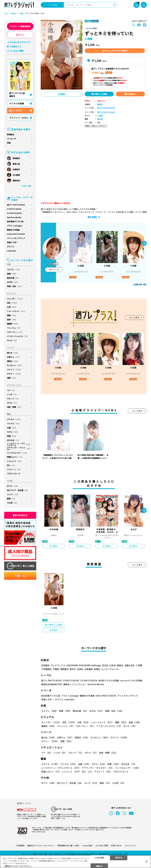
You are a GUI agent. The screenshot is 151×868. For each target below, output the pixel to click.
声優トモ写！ (12, 242)
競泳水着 (13, 278)
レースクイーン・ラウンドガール (19, 444)
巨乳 (13, 303)
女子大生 (13, 440)
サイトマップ (130, 846)
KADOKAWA (72, 665)
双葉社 (97, 669)
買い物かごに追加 (99, 94)
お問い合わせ (116, 846)
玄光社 (105, 665)
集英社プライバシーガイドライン (41, 846)
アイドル (14, 424)
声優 (12, 436)
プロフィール (54, 270)
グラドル (14, 419)
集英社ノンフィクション (75, 684)
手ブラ (13, 486)
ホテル (12, 403)
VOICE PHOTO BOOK (16, 234)
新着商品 (11, 134)
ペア (12, 390)
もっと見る (134, 317)
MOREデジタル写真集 (109, 680)
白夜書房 (89, 669)
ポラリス (11, 247)
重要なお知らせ (20, 515)
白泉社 (80, 669)
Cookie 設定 (87, 846)
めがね (13, 282)
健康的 (13, 324)
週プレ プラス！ (16, 111)
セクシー (14, 374)
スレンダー (15, 299)
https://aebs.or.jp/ (39, 832)
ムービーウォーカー (111, 669)
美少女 (13, 353)
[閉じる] (147, 861)
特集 (9, 143)
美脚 (12, 315)
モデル (13, 432)
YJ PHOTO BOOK (14, 209)
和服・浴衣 (15, 286)
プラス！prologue (15, 226)
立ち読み (62, 94)
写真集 (13, 14)
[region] (75, 862)
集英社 (100, 104)
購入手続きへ (130, 94)
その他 (12, 503)
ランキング (11, 139)
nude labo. (12, 251)
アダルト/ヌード (14, 474)
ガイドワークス (58, 665)
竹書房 (56, 669)
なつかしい (15, 365)
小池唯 (21, 14)
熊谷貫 (100, 119)
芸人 (12, 465)
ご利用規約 (20, 846)
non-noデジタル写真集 (131, 680)
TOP (6, 14)
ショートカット (17, 311)
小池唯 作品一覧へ (140, 284)
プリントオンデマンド (16, 238)
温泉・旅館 (15, 407)
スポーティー (15, 332)
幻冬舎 (113, 665)
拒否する (119, 857)
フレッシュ (14, 328)
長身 (12, 320)
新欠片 (73, 669)
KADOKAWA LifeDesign (90, 665)
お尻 (12, 307)
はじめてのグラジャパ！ (20, 42)
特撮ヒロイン (15, 457)
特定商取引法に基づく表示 (68, 846)
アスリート (14, 470)
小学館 (139, 665)
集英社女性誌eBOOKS (52, 684)
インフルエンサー (17, 453)
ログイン (20, 35)
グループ (13, 399)
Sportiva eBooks (14, 217)
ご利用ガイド (16, 47)
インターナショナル (18, 336)
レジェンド (15, 461)
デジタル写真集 (17, 103)
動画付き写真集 (13, 230)
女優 (12, 428)
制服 (12, 274)
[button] (144, 244)
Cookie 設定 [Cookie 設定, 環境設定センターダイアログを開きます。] (99, 857)
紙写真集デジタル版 (15, 221)
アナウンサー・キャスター (19, 449)
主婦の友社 (129, 665)
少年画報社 (46, 669)
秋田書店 (45, 665)
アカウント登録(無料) (20, 26)
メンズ (13, 494)
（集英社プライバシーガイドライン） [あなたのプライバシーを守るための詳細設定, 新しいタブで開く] (18, 866)
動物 (12, 499)
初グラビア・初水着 (18, 490)
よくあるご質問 (17, 51)
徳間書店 (64, 669)
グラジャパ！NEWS (19, 118)
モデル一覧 (26, 186)
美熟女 (13, 361)
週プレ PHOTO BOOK (16, 205)
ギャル (12, 340)
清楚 (12, 378)
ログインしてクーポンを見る (115, 51)
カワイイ (14, 370)
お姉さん (14, 357)
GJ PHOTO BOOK (14, 213)
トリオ (12, 394)
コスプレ (14, 270)
